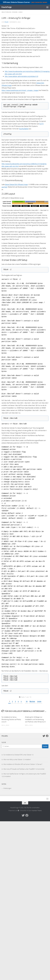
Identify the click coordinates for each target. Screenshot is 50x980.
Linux (20, 12)
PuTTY (41, 124)
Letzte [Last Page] (39, 701)
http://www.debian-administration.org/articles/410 (21, 76)
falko (7, 22)
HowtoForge (6, 7)
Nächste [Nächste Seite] (32, 701)
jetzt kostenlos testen (39, 2)
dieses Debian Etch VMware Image (16, 185)
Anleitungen (6, 12)
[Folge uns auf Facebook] (47, 736)
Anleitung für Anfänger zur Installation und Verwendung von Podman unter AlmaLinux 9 (35, 719)
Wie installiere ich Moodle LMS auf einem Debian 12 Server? (23, 764)
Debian (15, 12)
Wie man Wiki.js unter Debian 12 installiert (17, 760)
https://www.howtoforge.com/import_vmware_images (20, 90)
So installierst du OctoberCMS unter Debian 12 (18, 755)
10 (27, 701)
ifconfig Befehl (24, 129)
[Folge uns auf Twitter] (44, 736)
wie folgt (4, 187)
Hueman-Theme (37, 811)
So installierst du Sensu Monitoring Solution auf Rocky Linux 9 (11, 719)
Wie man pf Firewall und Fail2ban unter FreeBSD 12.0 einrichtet (24, 769)
